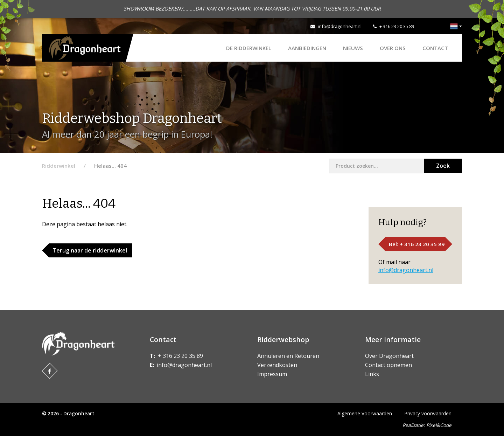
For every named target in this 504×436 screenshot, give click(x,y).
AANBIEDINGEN (307, 48)
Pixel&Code (439, 425)
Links (372, 374)
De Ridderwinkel (249, 48)
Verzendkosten (277, 365)
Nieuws (353, 48)
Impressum (272, 374)
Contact (435, 48)
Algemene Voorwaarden (365, 413)
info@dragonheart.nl (340, 26)
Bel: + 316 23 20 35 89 (417, 244)
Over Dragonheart (389, 356)
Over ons (393, 48)
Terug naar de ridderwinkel (90, 250)
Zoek (443, 166)
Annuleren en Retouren (288, 356)
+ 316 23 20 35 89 (397, 26)
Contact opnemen (388, 365)
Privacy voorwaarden (428, 413)
